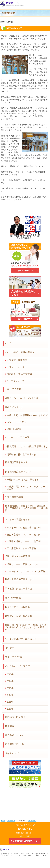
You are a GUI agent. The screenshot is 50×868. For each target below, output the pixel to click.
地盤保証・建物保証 (17, 360)
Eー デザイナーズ (16, 381)
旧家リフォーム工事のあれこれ (23, 564)
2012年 (10, 695)
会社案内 (10, 648)
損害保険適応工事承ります (19, 472)
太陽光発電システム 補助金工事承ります (26, 446)
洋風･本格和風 (14, 429)
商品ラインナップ (14, 407)
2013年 (10, 688)
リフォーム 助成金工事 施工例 (24, 528)
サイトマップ (12, 753)
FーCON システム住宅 (17, 437)
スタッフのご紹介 (14, 657)
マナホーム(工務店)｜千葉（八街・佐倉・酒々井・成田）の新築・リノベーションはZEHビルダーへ (25, 854)
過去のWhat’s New (14, 735)
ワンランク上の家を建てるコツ (21, 639)
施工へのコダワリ (16, 28)
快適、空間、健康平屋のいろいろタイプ (27, 415)
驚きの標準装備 (13, 598)
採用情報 (10, 726)
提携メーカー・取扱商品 (17, 607)
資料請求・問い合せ (15, 717)
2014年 (10, 681)
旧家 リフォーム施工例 (17, 556)
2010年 (10, 709)
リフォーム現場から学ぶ (17, 520)
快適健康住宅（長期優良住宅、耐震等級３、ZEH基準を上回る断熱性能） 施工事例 (26, 508)
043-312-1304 (25, 829)
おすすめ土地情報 (14, 497)
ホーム (8, 343)
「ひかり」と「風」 (17, 367)
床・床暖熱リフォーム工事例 (21, 548)
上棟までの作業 (13, 389)
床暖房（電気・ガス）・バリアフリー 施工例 (27, 488)
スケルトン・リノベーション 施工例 (26, 571)
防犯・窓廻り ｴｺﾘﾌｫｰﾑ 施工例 (24, 535)
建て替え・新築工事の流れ (19, 616)
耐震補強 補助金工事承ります (23, 455)
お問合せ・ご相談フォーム (25, 841)
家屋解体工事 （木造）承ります (23, 480)
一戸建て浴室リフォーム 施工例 (24, 541)
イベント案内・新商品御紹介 (20, 352)
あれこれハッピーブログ (17, 666)
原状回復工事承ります (16, 462)
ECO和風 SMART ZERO (19, 374)
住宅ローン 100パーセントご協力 (23, 398)
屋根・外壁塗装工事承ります (20, 579)
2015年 (10, 674)
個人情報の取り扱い (15, 744)
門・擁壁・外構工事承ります (20, 589)
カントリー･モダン (16, 422)
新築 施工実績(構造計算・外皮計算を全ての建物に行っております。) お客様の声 (26, 627)
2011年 (10, 702)
